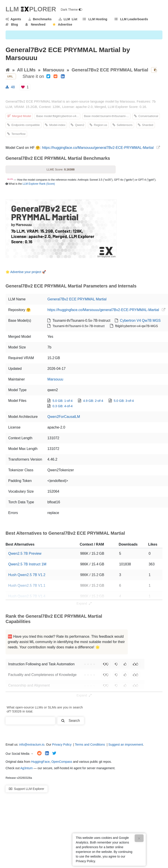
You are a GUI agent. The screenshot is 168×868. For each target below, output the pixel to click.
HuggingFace (40, 762)
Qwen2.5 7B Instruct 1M (27, 564)
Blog (12, 24)
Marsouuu (54, 70)
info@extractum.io (32, 745)
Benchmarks (40, 19)
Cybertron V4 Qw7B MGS (140, 321)
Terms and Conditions (90, 745)
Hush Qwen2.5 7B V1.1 (27, 586)
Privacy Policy (62, 745)
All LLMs (26, 70)
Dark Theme (71, 10)
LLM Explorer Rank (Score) (39, 184)
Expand (84, 603)
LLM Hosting (95, 19)
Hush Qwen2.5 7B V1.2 (27, 575)
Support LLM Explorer (27, 789)
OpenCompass (62, 762)
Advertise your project (26, 272)
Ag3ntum (26, 768)
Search (71, 721)
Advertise (62, 24)
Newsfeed (35, 24)
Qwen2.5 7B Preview (25, 553)
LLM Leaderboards (131, 19)
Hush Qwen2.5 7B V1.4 (27, 596)
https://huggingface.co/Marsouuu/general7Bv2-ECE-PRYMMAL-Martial (98, 148)
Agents (13, 19)
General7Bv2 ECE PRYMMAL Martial (110, 70)
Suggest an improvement (126, 745)
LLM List (68, 19)
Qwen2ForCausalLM (64, 417)
